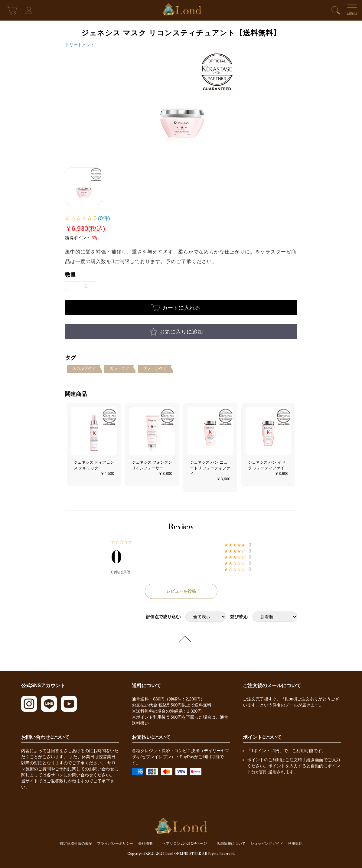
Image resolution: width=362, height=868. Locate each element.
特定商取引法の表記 (76, 844)
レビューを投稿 (181, 591)
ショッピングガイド (267, 844)
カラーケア (120, 368)
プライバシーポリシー (115, 844)
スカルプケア (84, 368)
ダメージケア (155, 368)
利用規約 (295, 844)
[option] (181, 106)
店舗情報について (231, 844)
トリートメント (80, 45)
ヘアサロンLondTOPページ (185, 844)
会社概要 (145, 844)
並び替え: (239, 617)
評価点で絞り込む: (164, 617)
